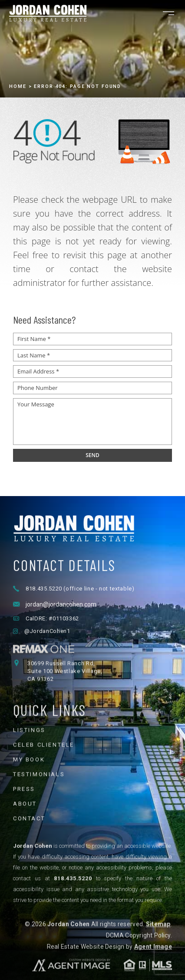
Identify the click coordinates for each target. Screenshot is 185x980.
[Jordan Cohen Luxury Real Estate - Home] (92, 568)
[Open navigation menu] (168, 13)
